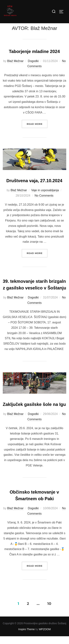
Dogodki (33, 69)
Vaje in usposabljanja (45, 198)
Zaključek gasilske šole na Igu (34, 412)
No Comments (44, 203)
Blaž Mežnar (15, 69)
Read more (37, 131)
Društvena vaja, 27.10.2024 (34, 189)
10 (49, 611)
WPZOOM (45, 637)
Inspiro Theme (26, 637)
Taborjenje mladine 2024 (34, 59)
